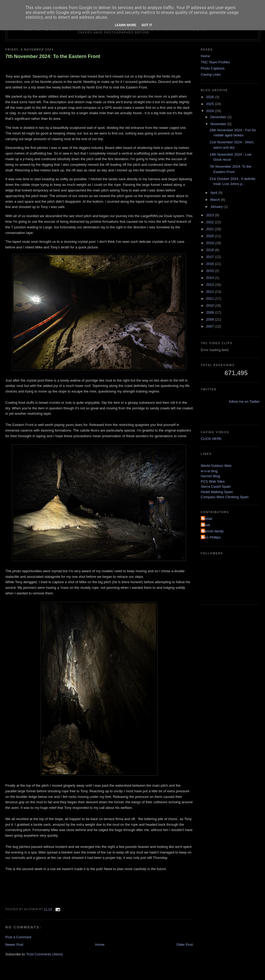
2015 (211, 271)
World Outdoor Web (216, 466)
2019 (211, 243)
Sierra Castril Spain (216, 487)
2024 (211, 111)
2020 (211, 236)
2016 (211, 264)
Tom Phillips (211, 537)
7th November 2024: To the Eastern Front (53, 56)
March (216, 200)
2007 (211, 326)
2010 (211, 305)
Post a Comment (18, 937)
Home (100, 945)
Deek (206, 525)
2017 (211, 257)
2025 (211, 104)
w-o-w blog (209, 471)
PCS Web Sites (213, 481)
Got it (147, 25)
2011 (211, 299)
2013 (211, 285)
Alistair (207, 519)
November (219, 124)
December (219, 117)
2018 (211, 250)
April (214, 193)
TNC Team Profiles (215, 62)
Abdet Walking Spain (217, 492)
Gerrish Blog (210, 476)
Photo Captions (213, 68)
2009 (211, 312)
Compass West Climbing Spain (225, 497)
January (217, 207)
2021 (211, 229)
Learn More (126, 25)
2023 (211, 215)
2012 (211, 292)
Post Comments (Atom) (45, 954)
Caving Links (211, 74)
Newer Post (14, 945)
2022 (211, 222)
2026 (211, 97)
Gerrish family (213, 531)
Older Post (185, 945)
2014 (211, 278)
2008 (211, 319)
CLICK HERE (211, 439)
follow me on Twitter (244, 401)
